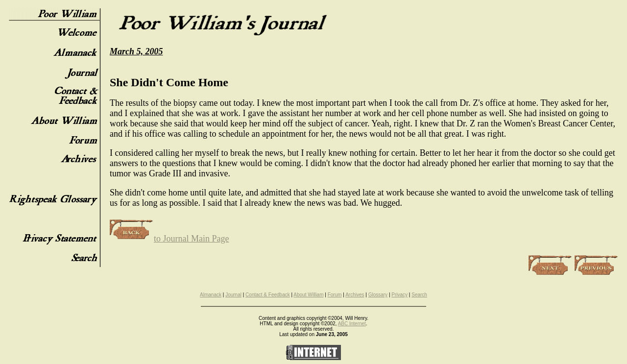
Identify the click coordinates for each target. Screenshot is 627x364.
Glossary (378, 295)
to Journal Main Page (169, 239)
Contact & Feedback (268, 295)
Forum (335, 295)
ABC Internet (352, 324)
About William (308, 295)
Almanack (211, 295)
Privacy (399, 295)
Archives (355, 295)
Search (419, 295)
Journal (233, 295)
